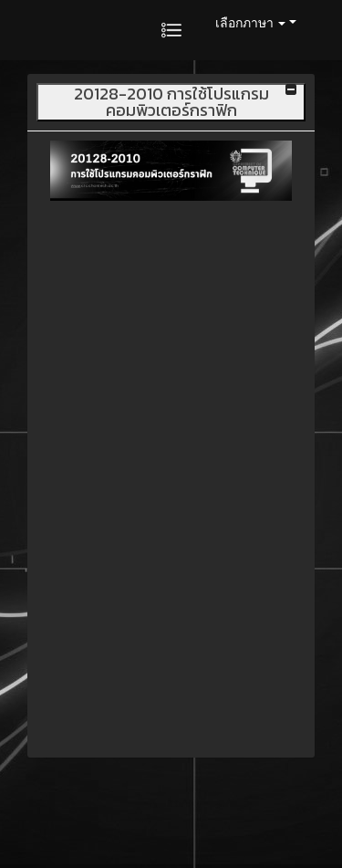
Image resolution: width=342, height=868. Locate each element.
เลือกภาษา (250, 23)
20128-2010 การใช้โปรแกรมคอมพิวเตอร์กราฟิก (171, 102)
